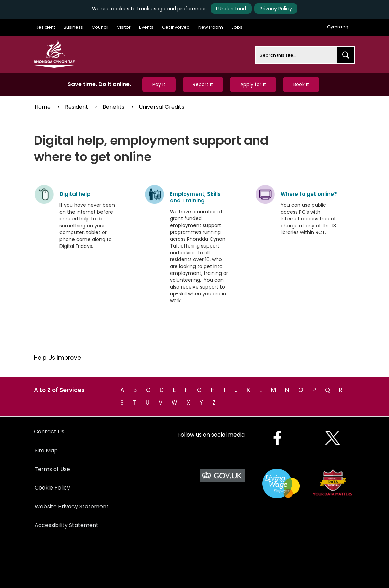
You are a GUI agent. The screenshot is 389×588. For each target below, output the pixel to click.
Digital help (75, 194)
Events (146, 27)
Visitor (124, 27)
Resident (45, 27)
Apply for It (253, 84)
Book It (301, 84)
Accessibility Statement (66, 525)
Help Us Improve (57, 358)
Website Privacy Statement (72, 506)
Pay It (159, 84)
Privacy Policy (276, 9)
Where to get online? (309, 194)
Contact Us (49, 432)
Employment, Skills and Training (195, 197)
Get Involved (176, 27)
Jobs (237, 27)
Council (100, 27)
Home (43, 107)
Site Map (46, 450)
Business (73, 27)
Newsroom (211, 27)
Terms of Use (52, 469)
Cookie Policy (52, 488)
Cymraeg (338, 27)
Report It (203, 84)
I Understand (231, 9)
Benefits (113, 107)
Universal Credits (162, 107)
